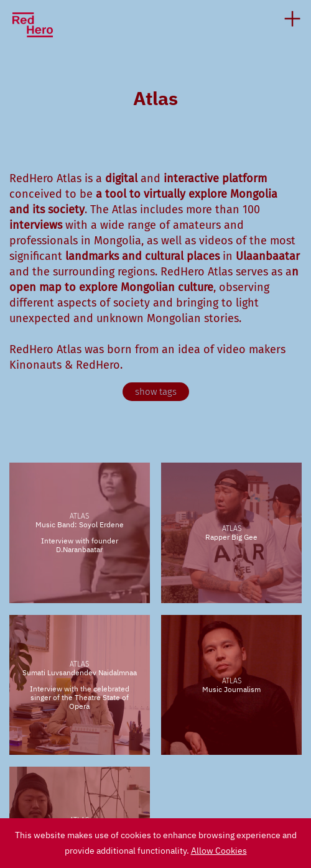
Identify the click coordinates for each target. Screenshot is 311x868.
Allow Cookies (219, 851)
